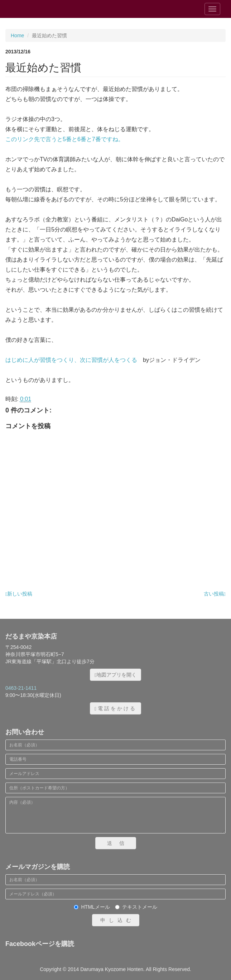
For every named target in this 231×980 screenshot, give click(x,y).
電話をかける (115, 709)
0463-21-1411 (21, 688)
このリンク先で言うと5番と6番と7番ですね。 (65, 139)
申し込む (117, 920)
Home (17, 35)
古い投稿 (215, 594)
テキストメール (136, 907)
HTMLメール (92, 907)
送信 (119, 843)
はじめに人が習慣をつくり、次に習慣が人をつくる (71, 360)
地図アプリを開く (115, 675)
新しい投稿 (19, 594)
